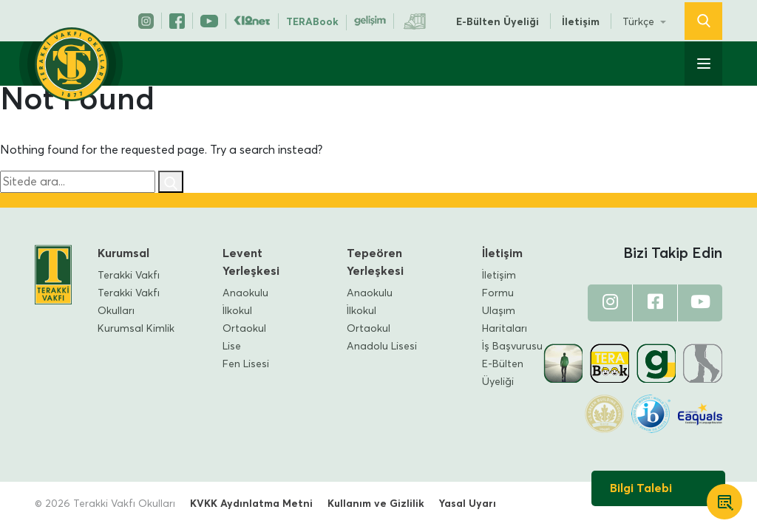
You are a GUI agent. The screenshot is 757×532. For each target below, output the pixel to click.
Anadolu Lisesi (382, 347)
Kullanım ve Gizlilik (376, 504)
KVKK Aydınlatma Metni (251, 504)
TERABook (312, 22)
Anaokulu (245, 293)
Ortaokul (244, 329)
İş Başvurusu (512, 347)
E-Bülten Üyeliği (498, 22)
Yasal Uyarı (468, 504)
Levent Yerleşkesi (251, 262)
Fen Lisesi (246, 364)
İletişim (581, 22)
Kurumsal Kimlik (136, 329)
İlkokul (237, 311)
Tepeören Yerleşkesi (375, 262)
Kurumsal (123, 253)
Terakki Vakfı (129, 276)
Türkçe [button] (640, 22)
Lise (232, 347)
